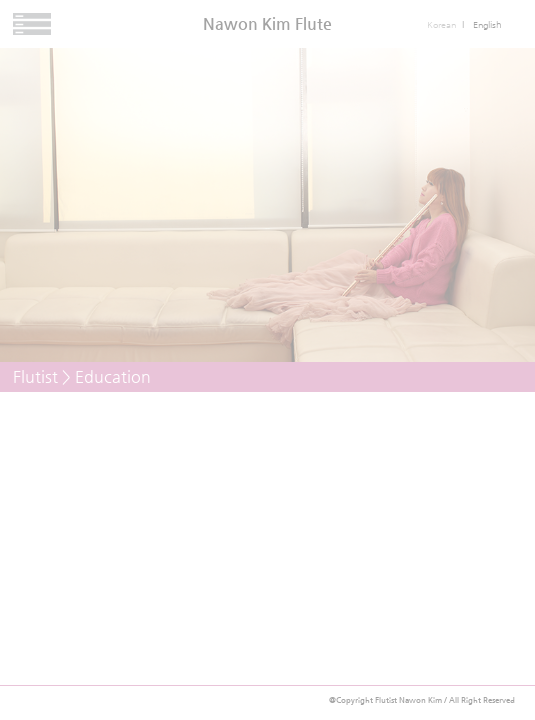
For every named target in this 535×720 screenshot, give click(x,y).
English (487, 24)
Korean (441, 24)
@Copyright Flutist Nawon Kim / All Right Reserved (422, 700)
